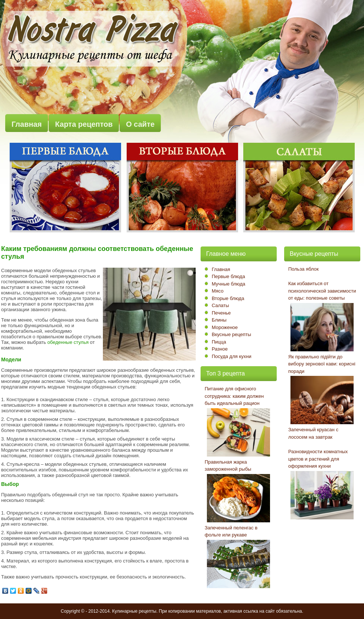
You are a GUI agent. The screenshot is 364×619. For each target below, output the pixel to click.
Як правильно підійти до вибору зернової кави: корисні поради (322, 364)
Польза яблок (303, 269)
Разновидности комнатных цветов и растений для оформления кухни (318, 459)
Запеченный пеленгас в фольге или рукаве (231, 531)
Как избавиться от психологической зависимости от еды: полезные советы (322, 291)
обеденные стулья (68, 342)
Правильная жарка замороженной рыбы (228, 466)
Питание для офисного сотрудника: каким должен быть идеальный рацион (234, 396)
